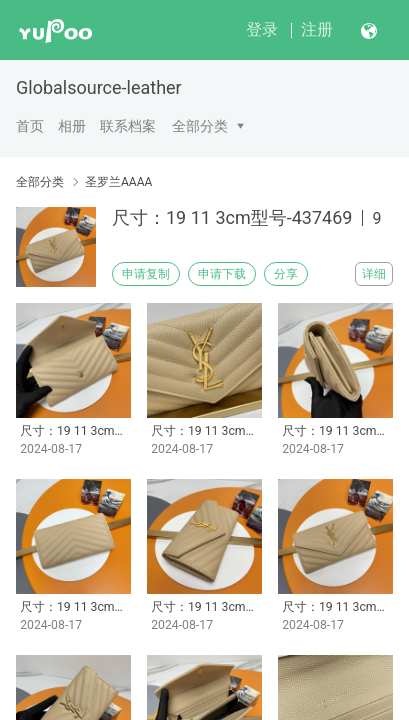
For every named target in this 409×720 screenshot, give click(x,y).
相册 (72, 126)
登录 (262, 29)
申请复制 (146, 274)
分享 (286, 274)
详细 (374, 274)
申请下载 (222, 274)
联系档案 (128, 126)
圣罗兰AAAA (118, 182)
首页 (30, 126)
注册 (317, 29)
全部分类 (200, 126)
